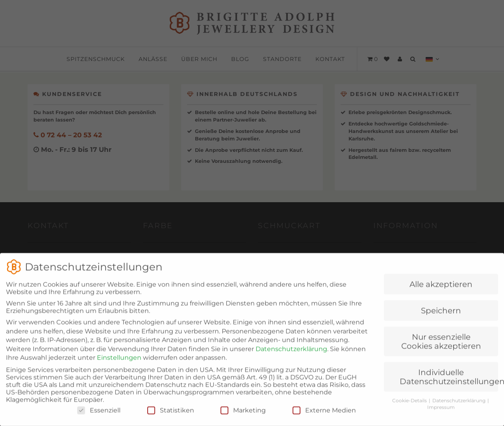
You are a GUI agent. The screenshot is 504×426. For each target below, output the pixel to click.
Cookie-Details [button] (410, 408)
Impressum (441, 415)
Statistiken (171, 418)
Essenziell (99, 418)
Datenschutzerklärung (291, 357)
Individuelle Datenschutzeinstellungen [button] (449, 384)
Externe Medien (324, 418)
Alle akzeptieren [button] (441, 292)
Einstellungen (119, 365)
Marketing (243, 418)
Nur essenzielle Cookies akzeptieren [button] (441, 349)
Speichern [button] (441, 318)
